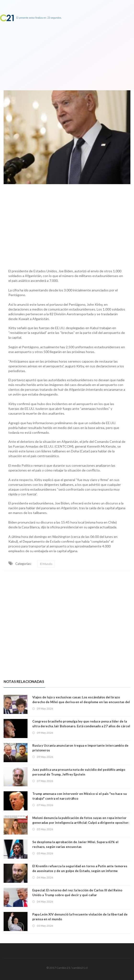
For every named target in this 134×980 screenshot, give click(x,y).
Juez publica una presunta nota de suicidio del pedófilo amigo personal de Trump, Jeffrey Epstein (79, 772)
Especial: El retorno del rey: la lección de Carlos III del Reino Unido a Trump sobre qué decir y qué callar (77, 893)
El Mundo (46, 564)
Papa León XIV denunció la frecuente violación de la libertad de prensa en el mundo (80, 917)
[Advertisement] (67, 225)
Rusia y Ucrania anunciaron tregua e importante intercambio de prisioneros (80, 748)
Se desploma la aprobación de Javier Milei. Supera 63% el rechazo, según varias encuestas (75, 844)
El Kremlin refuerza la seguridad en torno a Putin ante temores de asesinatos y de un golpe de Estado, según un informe (80, 868)
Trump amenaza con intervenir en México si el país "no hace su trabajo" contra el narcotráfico (80, 796)
